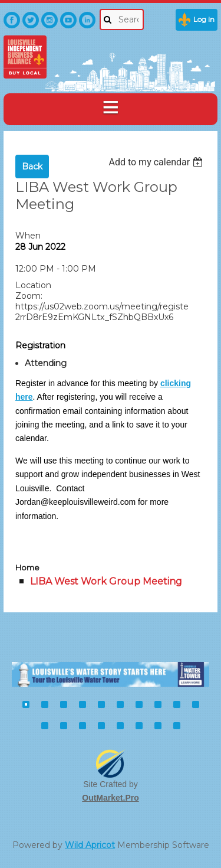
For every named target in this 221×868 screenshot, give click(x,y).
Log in (204, 19)
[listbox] (157, 162)
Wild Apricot (90, 845)
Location (33, 285)
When (28, 236)
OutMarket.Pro (110, 798)
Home (27, 567)
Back (32, 167)
